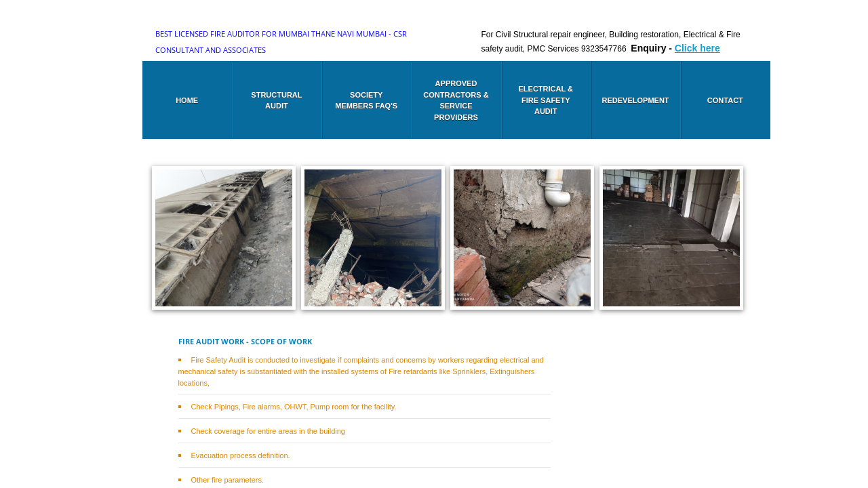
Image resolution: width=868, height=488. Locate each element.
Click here (697, 48)
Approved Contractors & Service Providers (456, 100)
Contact (725, 100)
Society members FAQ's (366, 101)
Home (187, 100)
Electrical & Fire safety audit (546, 100)
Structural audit (276, 101)
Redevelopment (636, 100)
